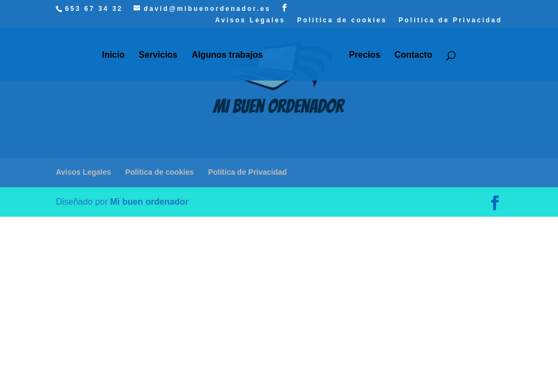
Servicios (158, 55)
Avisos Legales (250, 20)
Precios (365, 55)
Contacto (413, 55)
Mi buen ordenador (149, 202)
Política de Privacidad (451, 20)
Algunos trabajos (228, 55)
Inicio (113, 55)
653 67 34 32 (94, 9)
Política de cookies (342, 20)
